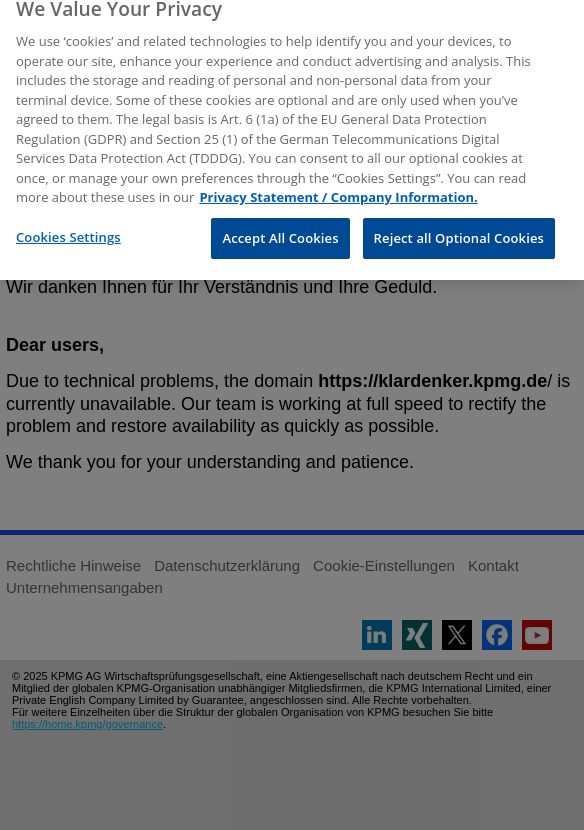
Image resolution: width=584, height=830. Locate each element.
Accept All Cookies (280, 229)
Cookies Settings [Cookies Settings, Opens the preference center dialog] (68, 228)
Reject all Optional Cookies (459, 229)
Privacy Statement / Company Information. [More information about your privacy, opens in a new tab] (338, 189)
